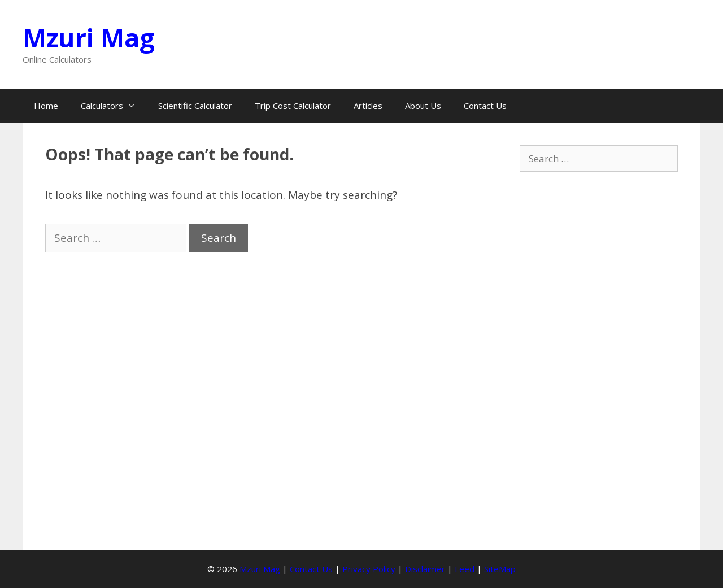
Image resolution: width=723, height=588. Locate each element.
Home (46, 106)
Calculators (114, 106)
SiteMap (500, 569)
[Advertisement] (599, 358)
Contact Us (485, 106)
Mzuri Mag (89, 38)
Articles (368, 106)
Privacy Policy (369, 569)
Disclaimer (425, 569)
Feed (465, 569)
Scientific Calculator (195, 106)
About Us (423, 106)
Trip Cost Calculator (293, 106)
